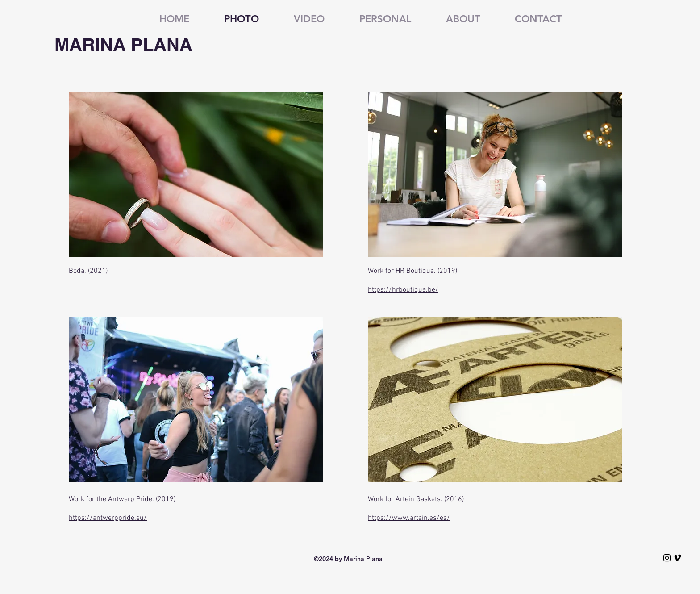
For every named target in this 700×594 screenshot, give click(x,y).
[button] (375, 19)
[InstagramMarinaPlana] (667, 558)
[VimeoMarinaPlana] (677, 558)
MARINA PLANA (123, 44)
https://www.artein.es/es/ (409, 518)
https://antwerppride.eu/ (108, 518)
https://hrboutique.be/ (403, 290)
